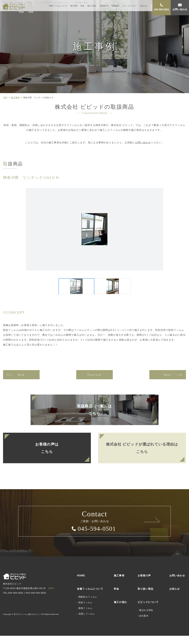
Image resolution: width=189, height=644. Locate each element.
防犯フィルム (85, 611)
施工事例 (74, 7)
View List (94, 383)
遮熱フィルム (85, 616)
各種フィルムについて (58, 7)
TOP (5, 98)
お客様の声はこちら (47, 456)
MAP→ (52, 597)
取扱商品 (115, 7)
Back (21, 383)
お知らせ (143, 7)
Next (168, 383)
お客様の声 (104, 7)
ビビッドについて (129, 7)
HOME (81, 584)
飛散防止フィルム (88, 605)
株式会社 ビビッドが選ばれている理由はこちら (142, 456)
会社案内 (144, 624)
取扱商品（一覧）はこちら (94, 418)
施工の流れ (92, 7)
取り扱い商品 (145, 597)
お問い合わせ (143, 143)
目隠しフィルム (87, 622)
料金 (82, 7)
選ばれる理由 (146, 618)
